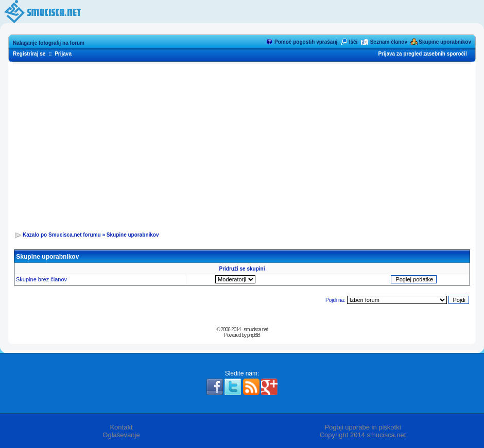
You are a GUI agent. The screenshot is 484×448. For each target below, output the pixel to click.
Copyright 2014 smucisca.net (363, 435)
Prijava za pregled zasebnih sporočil (422, 54)
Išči (353, 42)
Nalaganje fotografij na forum (49, 43)
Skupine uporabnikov (445, 42)
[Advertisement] (242, 145)
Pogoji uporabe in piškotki (362, 427)
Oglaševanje (121, 435)
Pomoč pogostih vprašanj (306, 42)
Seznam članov (389, 42)
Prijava (63, 54)
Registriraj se (29, 54)
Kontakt (121, 427)
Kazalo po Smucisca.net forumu (62, 235)
